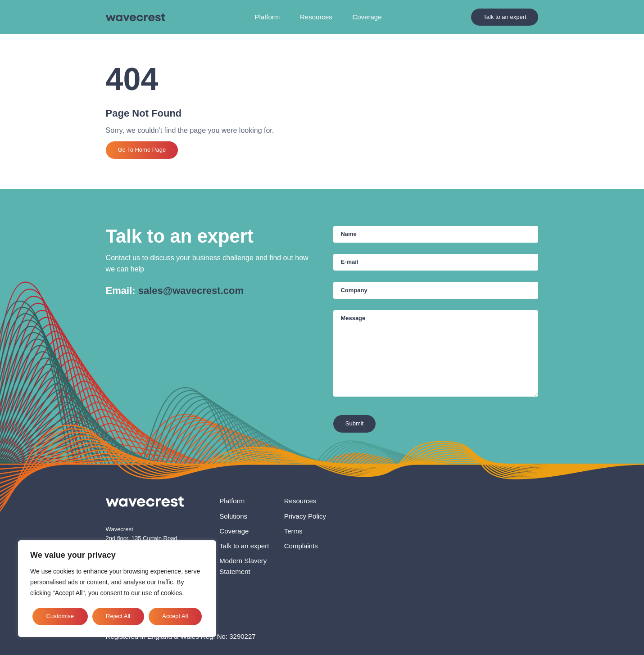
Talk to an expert (505, 17)
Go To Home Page (142, 150)
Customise (60, 616)
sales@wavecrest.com (191, 291)
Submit (354, 423)
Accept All (175, 616)
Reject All (118, 616)
